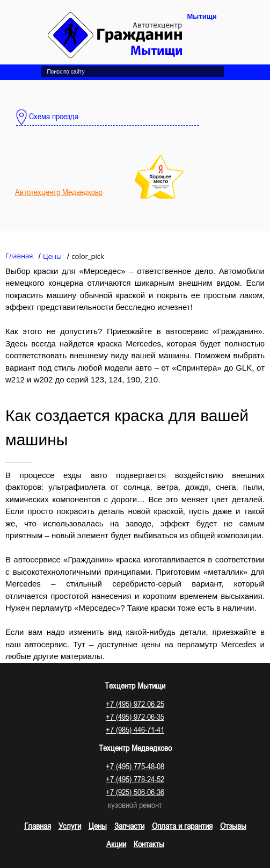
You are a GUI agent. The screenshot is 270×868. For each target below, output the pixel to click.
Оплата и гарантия (182, 826)
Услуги (70, 826)
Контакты (149, 844)
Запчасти (129, 826)
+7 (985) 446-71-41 (135, 729)
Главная (38, 826)
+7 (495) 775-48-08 (135, 766)
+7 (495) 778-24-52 (135, 779)
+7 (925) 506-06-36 (135, 792)
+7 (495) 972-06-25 (135, 704)
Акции (116, 844)
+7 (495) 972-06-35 (135, 717)
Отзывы (233, 826)
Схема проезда (47, 117)
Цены (98, 826)
